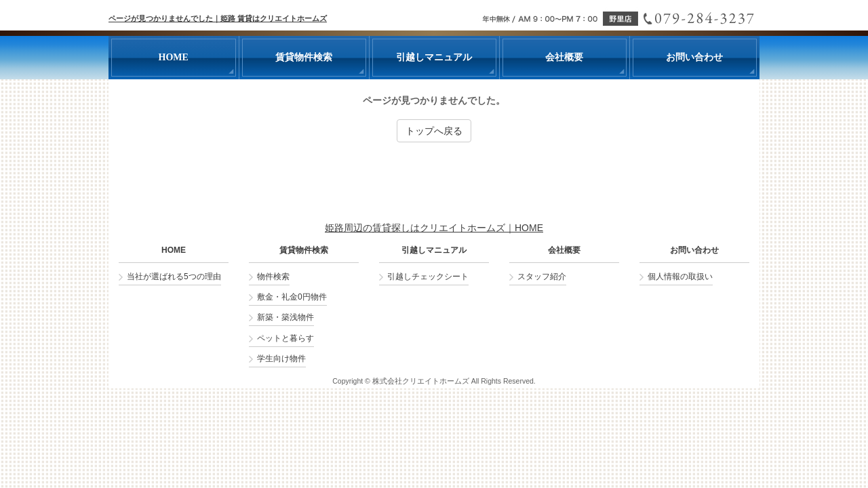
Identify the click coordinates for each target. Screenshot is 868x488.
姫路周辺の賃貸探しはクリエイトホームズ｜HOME (434, 228)
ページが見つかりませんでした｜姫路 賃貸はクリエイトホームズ (218, 18)
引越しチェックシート (428, 277)
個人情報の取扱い (680, 277)
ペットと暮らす (285, 338)
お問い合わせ (694, 250)
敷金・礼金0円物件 (292, 297)
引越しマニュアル (434, 250)
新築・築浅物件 (285, 317)
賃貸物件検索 (304, 250)
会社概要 (564, 250)
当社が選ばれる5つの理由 (174, 277)
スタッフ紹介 (542, 277)
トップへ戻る (434, 131)
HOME (174, 250)
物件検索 (273, 277)
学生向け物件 (281, 359)
